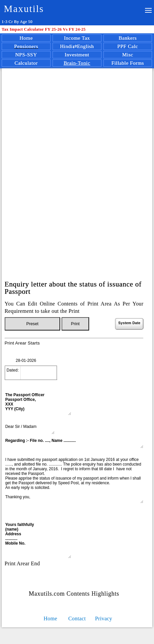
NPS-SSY (26, 55)
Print (75, 324)
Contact (77, 618)
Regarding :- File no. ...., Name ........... (74, 443)
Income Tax (77, 38)
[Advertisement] (76, 162)
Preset (32, 324)
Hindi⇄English (77, 46)
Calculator (26, 63)
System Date (129, 323)
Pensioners (26, 46)
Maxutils (24, 9)
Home (26, 38)
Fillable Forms (128, 63)
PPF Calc (128, 46)
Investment (77, 55)
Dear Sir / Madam (30, 429)
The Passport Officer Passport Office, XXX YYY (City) (38, 404)
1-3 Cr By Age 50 (17, 22)
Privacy (104, 618)
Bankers (128, 38)
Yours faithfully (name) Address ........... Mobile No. (38, 540)
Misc (128, 55)
